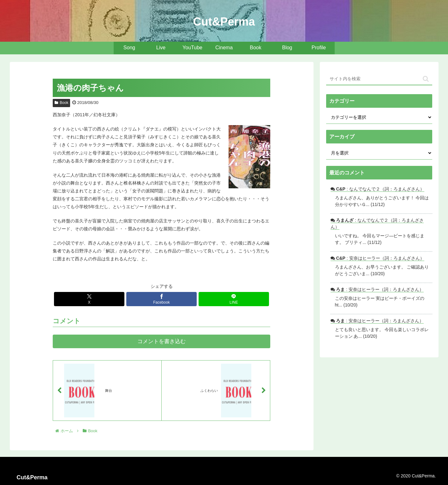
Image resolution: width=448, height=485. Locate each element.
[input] (379, 79)
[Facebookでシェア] (162, 299)
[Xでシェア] (89, 299)
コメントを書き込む (161, 341)
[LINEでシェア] (234, 299)
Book (61, 103)
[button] (426, 79)
